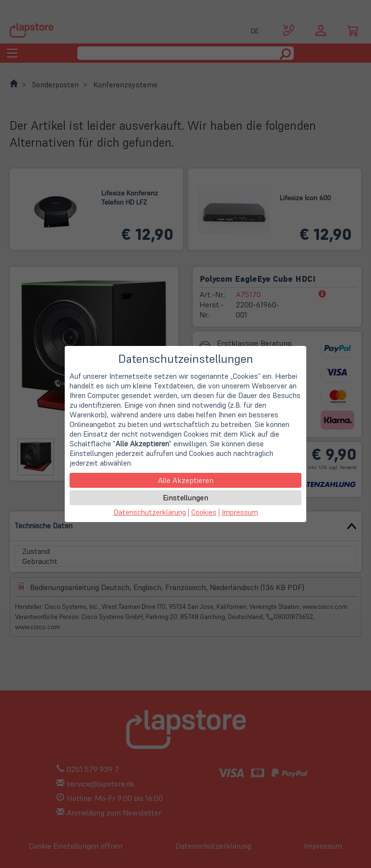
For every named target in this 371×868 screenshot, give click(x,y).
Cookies (204, 512)
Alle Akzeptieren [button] (186, 480)
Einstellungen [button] (185, 497)
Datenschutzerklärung (150, 512)
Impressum (240, 512)
